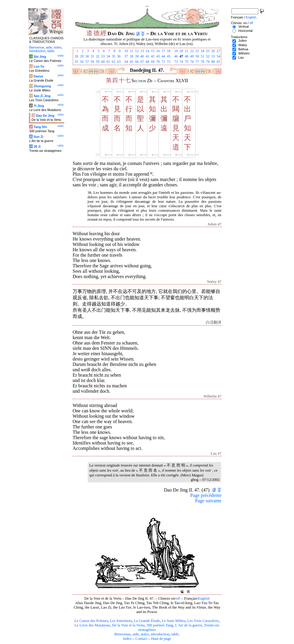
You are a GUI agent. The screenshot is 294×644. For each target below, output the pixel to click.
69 (153, 62)
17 (163, 51)
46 (176, 56)
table (175, 634)
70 (158, 62)
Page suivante (208, 501)
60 (103, 62)
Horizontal (245, 31)
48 (187, 56)
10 (126, 51)
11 (132, 51)
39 (137, 56)
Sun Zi (39, 137)
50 (197, 56)
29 (82, 56)
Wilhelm (244, 53)
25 (208, 51)
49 (192, 56)
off (178, 598)
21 (187, 51)
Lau (241, 57)
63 (119, 62)
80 (213, 62)
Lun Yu (39, 66)
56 (82, 62)
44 (163, 56)
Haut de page (161, 639)
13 (142, 51)
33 (103, 56)
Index (127, 639)
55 (76, 62)
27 (218, 51)
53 (213, 56)
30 (87, 56)
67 (142, 62)
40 (142, 56)
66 (137, 62)
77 (197, 62)
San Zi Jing (42, 96)
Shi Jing (40, 57)
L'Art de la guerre (189, 625)
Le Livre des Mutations (92, 625)
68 (147, 62)
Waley (243, 45)
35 (114, 56)
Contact (141, 639)
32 (98, 56)
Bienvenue (122, 634)
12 (137, 51)
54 (218, 56)
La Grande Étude (147, 621)
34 (108, 56)
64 (126, 62)
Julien (243, 40)
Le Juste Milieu (174, 621)
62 (114, 62)
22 (192, 51)
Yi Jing (39, 106)
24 (203, 51)
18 (169, 51)
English (204, 598)
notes (145, 634)
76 (192, 62)
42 (153, 56)
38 (132, 56)
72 (169, 62)
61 (108, 62)
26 (213, 51)
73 (176, 62)
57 (87, 62)
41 (147, 56)
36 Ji (37, 146)
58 (92, 62)
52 (208, 56)
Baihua (243, 49)
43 (158, 56)
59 (98, 62)
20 (181, 51)
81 (218, 62)
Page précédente (206, 495)
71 (163, 62)
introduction (160, 634)
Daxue (38, 76)
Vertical (244, 26)
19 (176, 51)
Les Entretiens (121, 621)
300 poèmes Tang (160, 625)
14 (147, 51)
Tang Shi (40, 127)
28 (76, 56)
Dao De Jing (45, 116)
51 (203, 56)
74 (181, 62)
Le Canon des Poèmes (91, 621)
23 (197, 51)
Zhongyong (42, 86)
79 (208, 62)
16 (158, 51)
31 (92, 56)
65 (132, 62)
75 (187, 62)
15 (153, 51)
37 (126, 56)
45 (169, 56)
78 (203, 62)
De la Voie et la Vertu (128, 625)
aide (136, 634)
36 (119, 56)
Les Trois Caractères (203, 621)
